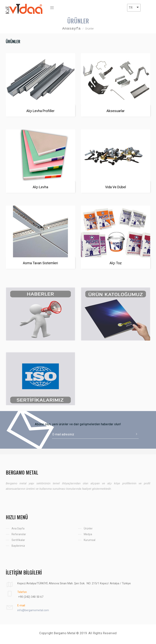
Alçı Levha (40, 187)
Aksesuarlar (116, 111)
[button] (134, 8)
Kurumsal (90, 540)
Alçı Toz (116, 263)
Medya (88, 534)
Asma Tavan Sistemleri (40, 263)
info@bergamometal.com (33, 610)
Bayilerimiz (18, 546)
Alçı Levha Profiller (40, 111)
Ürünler (88, 528)
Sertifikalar (18, 540)
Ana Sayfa (18, 528)
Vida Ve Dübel (116, 187)
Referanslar (19, 534)
